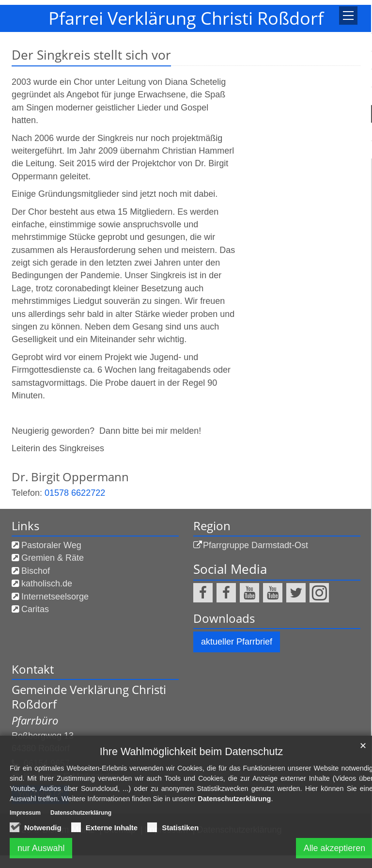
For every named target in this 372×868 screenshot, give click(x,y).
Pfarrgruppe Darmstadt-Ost (256, 545)
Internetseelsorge (55, 597)
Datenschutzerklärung (234, 799)
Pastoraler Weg (51, 545)
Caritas (35, 609)
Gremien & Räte (53, 558)
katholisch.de (47, 584)
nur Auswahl (41, 848)
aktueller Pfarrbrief (237, 642)
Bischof (36, 571)
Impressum (25, 813)
